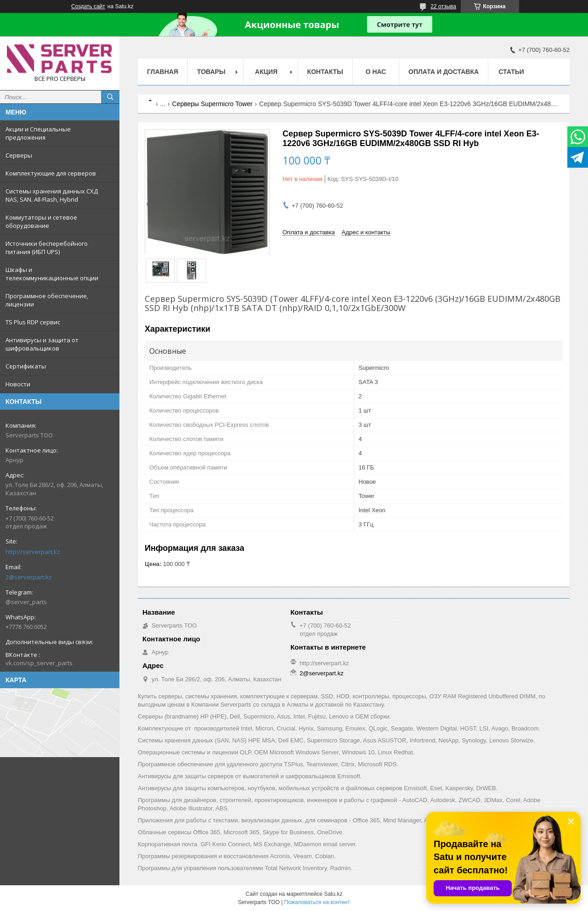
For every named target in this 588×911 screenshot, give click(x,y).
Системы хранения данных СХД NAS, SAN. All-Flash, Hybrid (52, 195)
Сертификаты (26, 366)
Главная (163, 72)
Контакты (325, 72)
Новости (18, 384)
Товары (211, 72)
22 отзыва (443, 6)
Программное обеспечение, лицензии (47, 300)
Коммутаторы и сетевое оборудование (41, 221)
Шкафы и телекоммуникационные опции (52, 274)
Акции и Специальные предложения (38, 133)
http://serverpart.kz (33, 552)
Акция (266, 72)
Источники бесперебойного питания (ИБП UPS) (47, 248)
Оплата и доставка (444, 72)
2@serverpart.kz (29, 577)
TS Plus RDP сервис (33, 322)
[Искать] (110, 97)
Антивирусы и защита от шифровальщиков (42, 344)
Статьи (511, 72)
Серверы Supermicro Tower (212, 104)
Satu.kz (333, 894)
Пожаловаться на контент (317, 902)
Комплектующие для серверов (51, 173)
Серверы (19, 155)
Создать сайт (88, 6)
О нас (376, 72)
